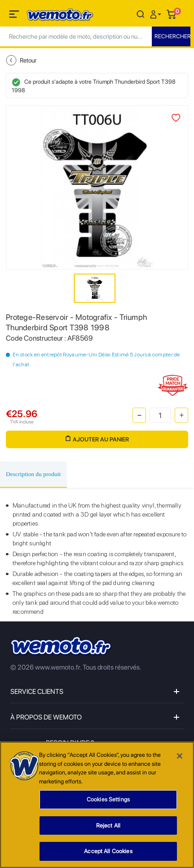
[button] (157, 14)
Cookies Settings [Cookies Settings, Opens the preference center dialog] (108, 800)
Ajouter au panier (97, 439)
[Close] (180, 756)
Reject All (108, 826)
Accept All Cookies (108, 852)
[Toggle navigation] (15, 16)
